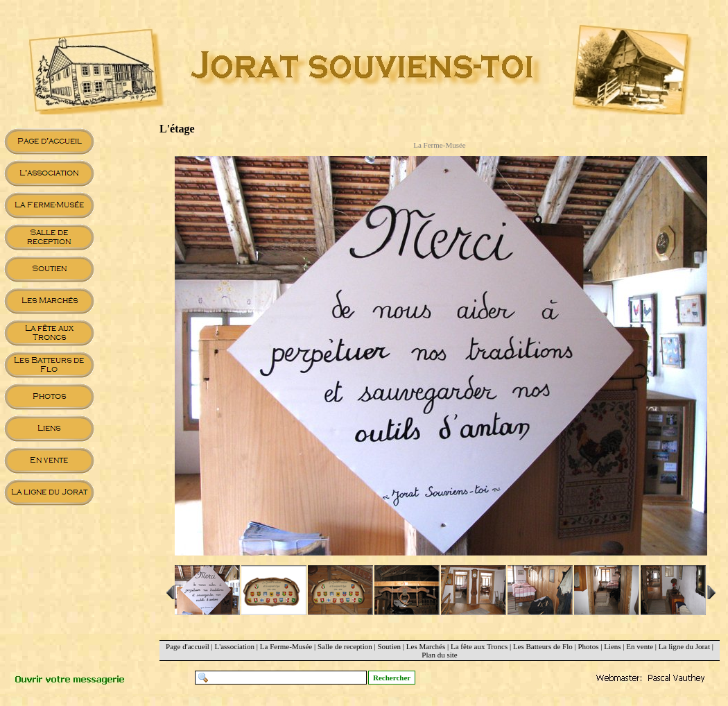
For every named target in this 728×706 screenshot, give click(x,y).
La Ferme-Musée (286, 646)
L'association (235, 646)
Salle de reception (345, 646)
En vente (640, 646)
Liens (612, 646)
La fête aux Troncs (479, 646)
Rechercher (392, 678)
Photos (588, 646)
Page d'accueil (188, 646)
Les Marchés (426, 646)
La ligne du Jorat (684, 646)
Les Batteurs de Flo (543, 646)
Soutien (389, 646)
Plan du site (439, 655)
